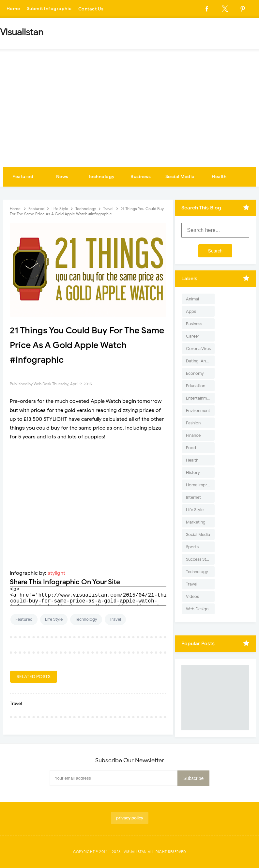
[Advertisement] (129, 118)
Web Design (197, 609)
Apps (191, 311)
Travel (115, 619)
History (193, 472)
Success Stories (200, 559)
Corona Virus (198, 349)
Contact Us (91, 9)
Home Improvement (200, 485)
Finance (193, 435)
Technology (101, 177)
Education (196, 386)
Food (191, 448)
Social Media (180, 177)
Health (219, 177)
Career (193, 336)
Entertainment (199, 398)
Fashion (193, 423)
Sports (192, 547)
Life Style (54, 619)
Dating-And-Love (200, 361)
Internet (193, 497)
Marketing (196, 522)
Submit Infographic (49, 9)
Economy (195, 373)
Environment (198, 411)
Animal (192, 299)
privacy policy (130, 818)
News (62, 177)
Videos (192, 596)
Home (13, 9)
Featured (23, 177)
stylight (56, 573)
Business (141, 177)
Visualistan (135, 852)
